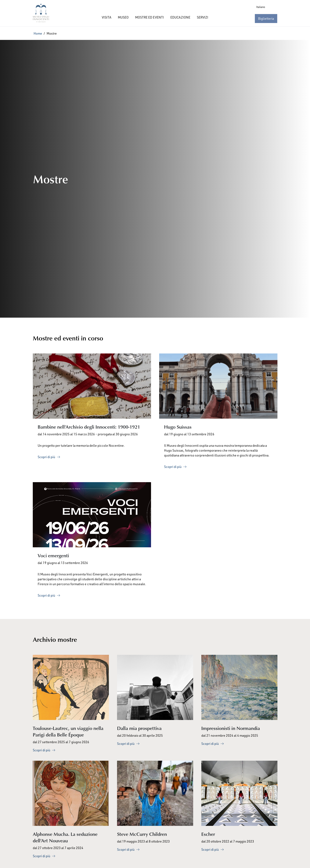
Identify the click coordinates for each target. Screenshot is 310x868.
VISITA (107, 17)
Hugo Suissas (178, 427)
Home (38, 33)
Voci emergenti (53, 555)
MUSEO (123, 17)
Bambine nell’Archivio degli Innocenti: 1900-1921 (89, 427)
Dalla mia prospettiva (139, 728)
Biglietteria (266, 19)
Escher (208, 834)
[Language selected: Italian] (266, 7)
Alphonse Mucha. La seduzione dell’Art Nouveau (65, 837)
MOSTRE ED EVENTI (150, 17)
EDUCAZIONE (180, 17)
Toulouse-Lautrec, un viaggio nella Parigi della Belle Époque (68, 731)
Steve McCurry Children (142, 834)
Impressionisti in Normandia (231, 728)
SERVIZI (203, 17)
